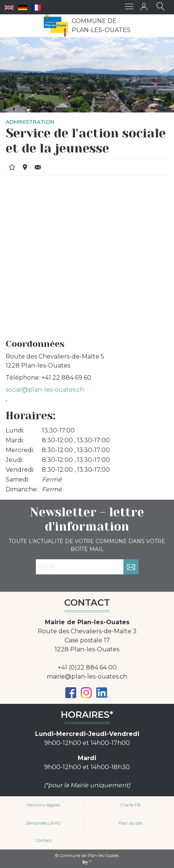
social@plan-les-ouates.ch (45, 390)
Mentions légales (43, 805)
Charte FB (131, 805)
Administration (30, 122)
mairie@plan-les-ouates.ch (87, 676)
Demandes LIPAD (43, 823)
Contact (44, 840)
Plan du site (130, 823)
